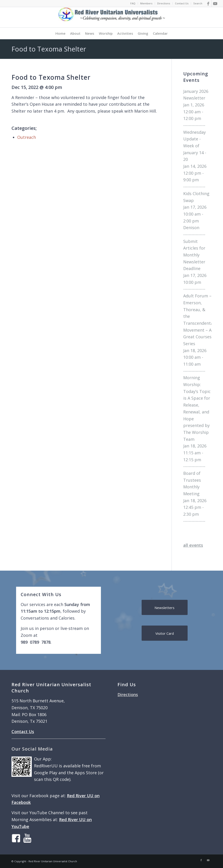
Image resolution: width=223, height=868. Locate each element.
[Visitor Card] (165, 633)
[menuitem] (133, 3)
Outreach (27, 137)
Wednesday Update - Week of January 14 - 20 (195, 146)
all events (193, 545)
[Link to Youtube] (215, 3)
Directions (164, 3)
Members (146, 3)
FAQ (133, 3)
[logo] (111, 17)
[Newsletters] (165, 607)
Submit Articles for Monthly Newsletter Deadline (194, 255)
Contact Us (182, 3)
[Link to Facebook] (208, 3)
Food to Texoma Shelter (49, 49)
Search (198, 3)
